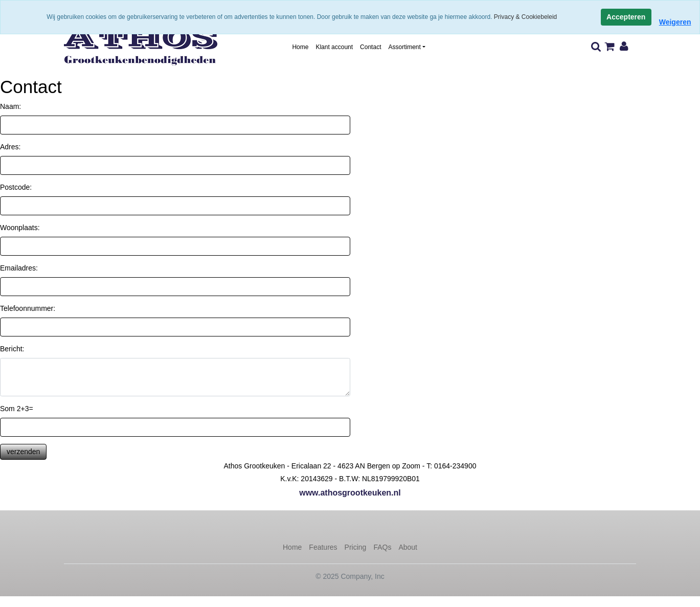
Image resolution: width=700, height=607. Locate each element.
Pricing (356, 547)
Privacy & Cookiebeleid (525, 17)
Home (300, 47)
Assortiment (404, 47)
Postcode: (16, 187)
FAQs (382, 547)
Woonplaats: (20, 228)
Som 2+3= (17, 409)
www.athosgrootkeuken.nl (350, 493)
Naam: (10, 106)
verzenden (23, 452)
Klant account (334, 47)
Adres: (10, 147)
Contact (370, 47)
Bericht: (12, 349)
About (408, 547)
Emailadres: (19, 268)
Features (323, 547)
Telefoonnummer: (28, 308)
